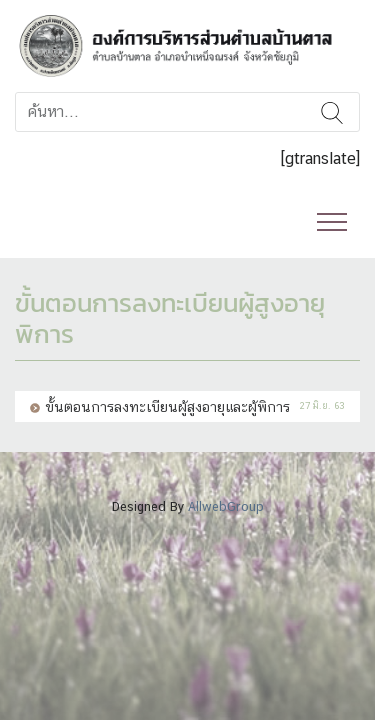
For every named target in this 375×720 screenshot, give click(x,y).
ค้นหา (332, 112)
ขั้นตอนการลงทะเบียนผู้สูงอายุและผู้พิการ (167, 406)
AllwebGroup (226, 506)
